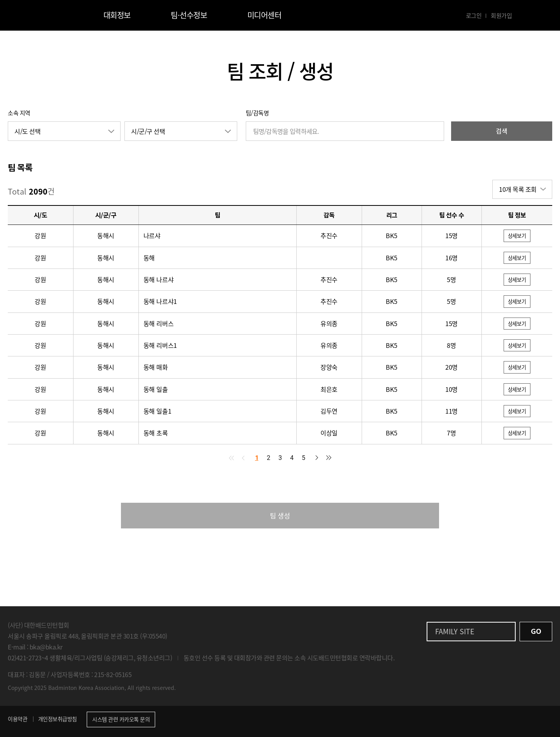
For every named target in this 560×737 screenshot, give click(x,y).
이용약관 (17, 723)
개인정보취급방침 (58, 723)
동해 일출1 (157, 413)
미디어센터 (264, 15)
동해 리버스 (159, 325)
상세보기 (517, 236)
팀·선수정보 (189, 15)
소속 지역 (19, 113)
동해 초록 (156, 435)
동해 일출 (156, 391)
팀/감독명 (257, 113)
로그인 (474, 16)
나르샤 (152, 236)
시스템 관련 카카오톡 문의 (121, 723)
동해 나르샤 (159, 280)
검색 (502, 131)
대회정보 (117, 15)
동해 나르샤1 (160, 302)
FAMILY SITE (455, 635)
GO (536, 635)
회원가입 (501, 16)
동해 (149, 258)
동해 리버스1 (160, 347)
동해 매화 (156, 369)
